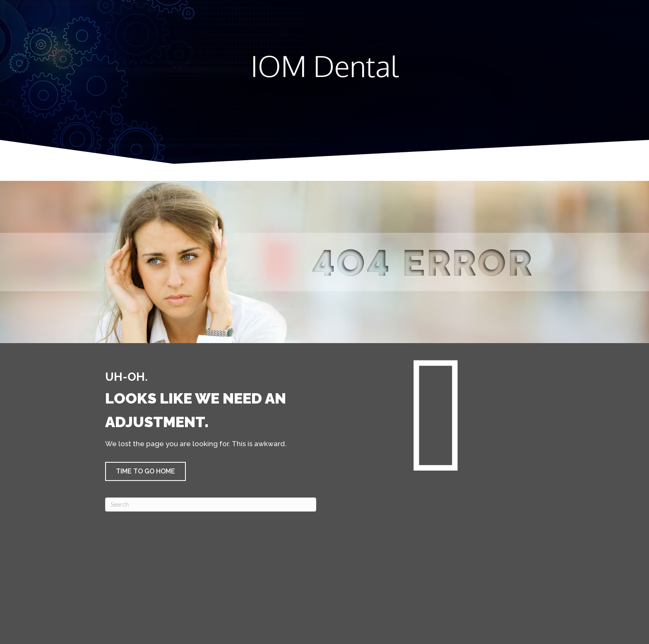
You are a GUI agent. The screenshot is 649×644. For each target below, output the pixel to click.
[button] (145, 471)
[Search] (211, 505)
